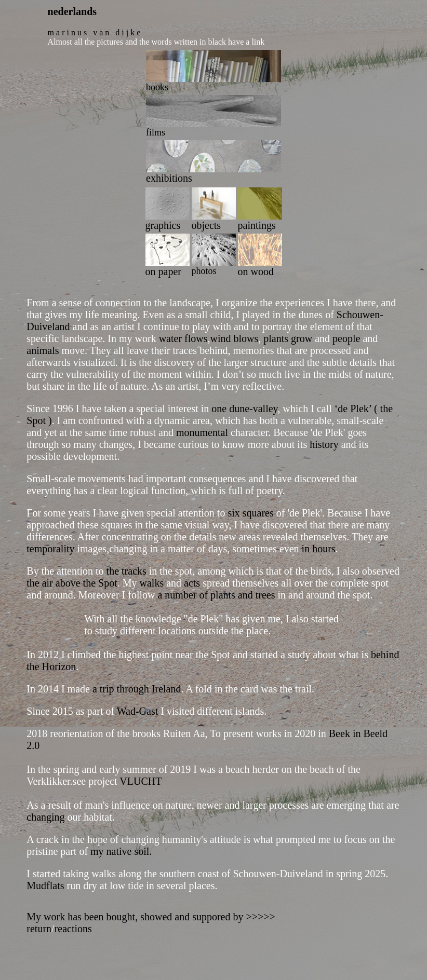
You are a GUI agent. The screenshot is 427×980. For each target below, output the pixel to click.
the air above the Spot (72, 583)
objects (206, 225)
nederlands (72, 11)
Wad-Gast (137, 711)
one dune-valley (244, 409)
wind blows (235, 338)
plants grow (286, 338)
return (39, 929)
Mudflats (45, 886)
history (324, 444)
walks (152, 583)
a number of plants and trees (216, 595)
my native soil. (121, 851)
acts (192, 583)
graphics (163, 225)
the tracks (126, 571)
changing (45, 817)
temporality (52, 549)
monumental (201, 432)
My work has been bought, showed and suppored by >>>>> (151, 917)
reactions (73, 929)
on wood (256, 271)
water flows (182, 338)
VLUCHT (141, 781)
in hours (319, 549)
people (346, 338)
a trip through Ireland (137, 689)
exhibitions (169, 178)
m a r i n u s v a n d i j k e (94, 32)
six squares (250, 513)
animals (43, 350)
